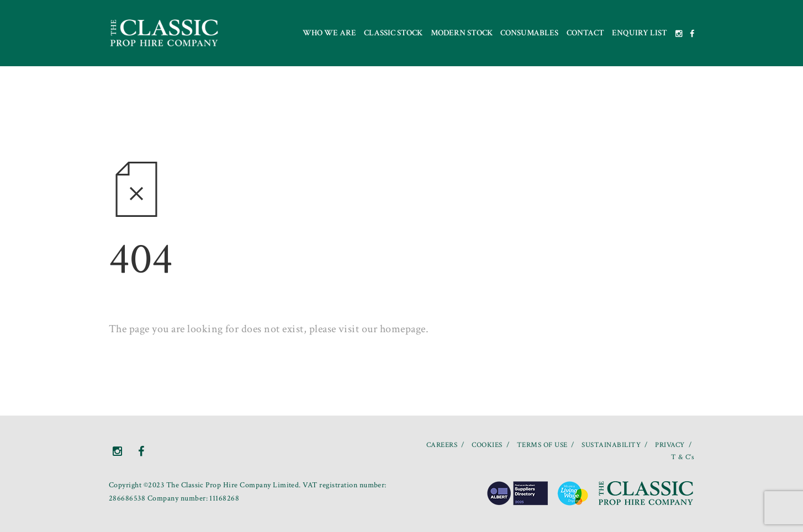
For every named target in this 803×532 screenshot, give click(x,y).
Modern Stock (462, 33)
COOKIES (487, 445)
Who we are (329, 33)
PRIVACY (670, 445)
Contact (585, 33)
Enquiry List (640, 33)
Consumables (529, 33)
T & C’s (683, 457)
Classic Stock (393, 33)
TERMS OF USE (542, 445)
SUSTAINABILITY (611, 445)
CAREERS (442, 445)
